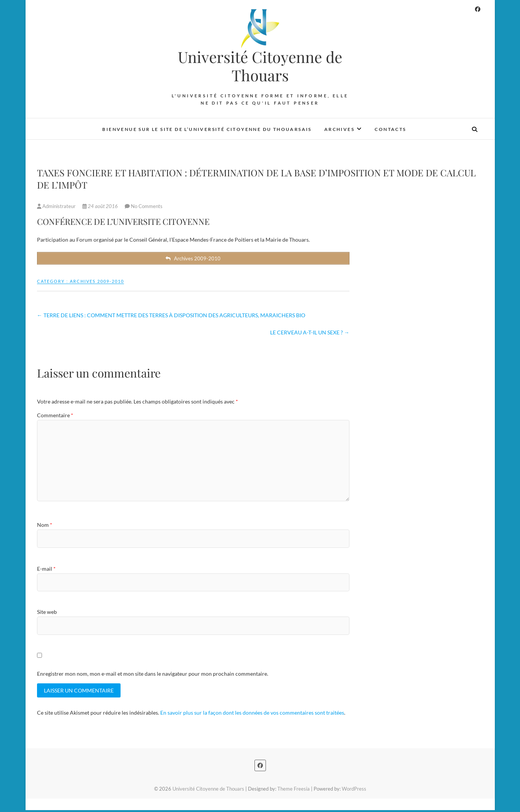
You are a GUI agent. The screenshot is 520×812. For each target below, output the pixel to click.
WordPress (354, 791)
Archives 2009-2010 (97, 282)
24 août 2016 (101, 206)
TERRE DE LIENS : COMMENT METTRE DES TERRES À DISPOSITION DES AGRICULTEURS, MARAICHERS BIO (171, 316)
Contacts (390, 129)
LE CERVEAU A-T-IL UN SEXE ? (310, 333)
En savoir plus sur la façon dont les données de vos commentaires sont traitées (252, 715)
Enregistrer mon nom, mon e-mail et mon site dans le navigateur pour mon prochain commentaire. (153, 675)
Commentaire (55, 417)
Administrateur (57, 206)
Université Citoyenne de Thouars (260, 66)
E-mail (46, 570)
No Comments (147, 206)
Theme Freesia (294, 791)
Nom (45, 526)
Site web (47, 613)
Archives (339, 129)
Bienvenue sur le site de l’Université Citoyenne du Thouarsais (207, 129)
